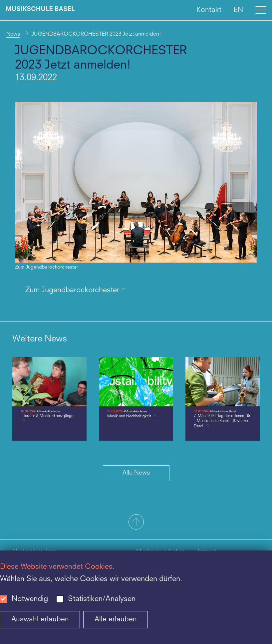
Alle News (136, 473)
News (13, 34)
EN (238, 10)
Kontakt (209, 10)
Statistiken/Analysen (102, 599)
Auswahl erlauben (40, 620)
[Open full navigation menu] (261, 10)
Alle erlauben (116, 620)
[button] (136, 523)
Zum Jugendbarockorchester (76, 290)
